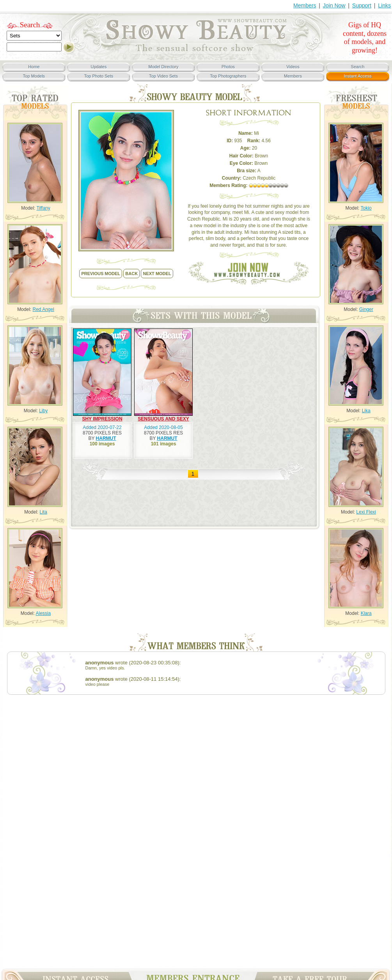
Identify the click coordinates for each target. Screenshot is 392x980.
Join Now (334, 5)
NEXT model (157, 274)
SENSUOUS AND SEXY (163, 419)
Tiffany (43, 208)
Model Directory (163, 67)
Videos (293, 67)
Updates (99, 67)
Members (305, 5)
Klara (366, 613)
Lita (43, 512)
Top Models (34, 76)
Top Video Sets (163, 76)
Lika (366, 411)
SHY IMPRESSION (102, 419)
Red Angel (43, 309)
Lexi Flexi (366, 512)
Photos (228, 67)
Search (30, 25)
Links (384, 5)
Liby (43, 411)
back (131, 274)
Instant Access (358, 76)
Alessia (43, 613)
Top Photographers (228, 76)
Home (34, 67)
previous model (101, 274)
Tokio (366, 208)
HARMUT (106, 438)
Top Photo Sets (99, 76)
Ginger (366, 309)
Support (362, 5)
